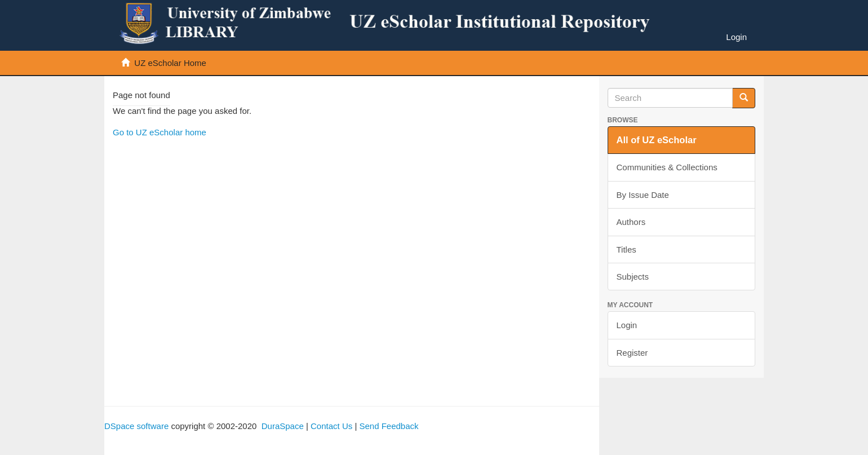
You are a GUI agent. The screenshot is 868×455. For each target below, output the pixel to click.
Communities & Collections (667, 167)
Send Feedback (389, 426)
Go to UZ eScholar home (160, 132)
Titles (626, 249)
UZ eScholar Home (170, 63)
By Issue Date (643, 195)
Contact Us (331, 426)
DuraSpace (283, 426)
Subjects (633, 277)
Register (632, 353)
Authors (631, 222)
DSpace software (136, 426)
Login (627, 325)
